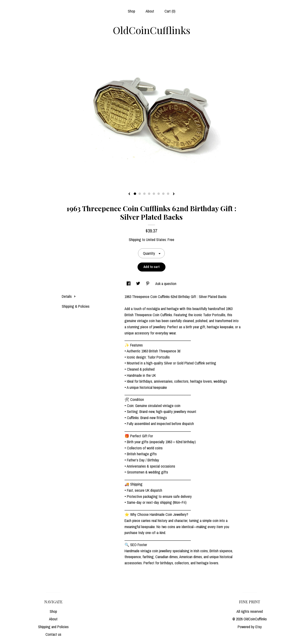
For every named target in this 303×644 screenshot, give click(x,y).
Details (69, 296)
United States (156, 240)
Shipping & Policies (76, 306)
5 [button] (154, 194)
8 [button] (168, 194)
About (150, 11)
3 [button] (144, 194)
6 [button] (159, 194)
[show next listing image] (174, 194)
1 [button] (135, 194)
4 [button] (149, 194)
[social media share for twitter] (139, 284)
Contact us (53, 634)
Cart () (170, 11)
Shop (131, 11)
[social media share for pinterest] (148, 284)
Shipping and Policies (53, 627)
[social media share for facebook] (129, 284)
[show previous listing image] (129, 194)
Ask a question (166, 284)
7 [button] (163, 194)
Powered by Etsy (250, 627)
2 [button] (140, 194)
